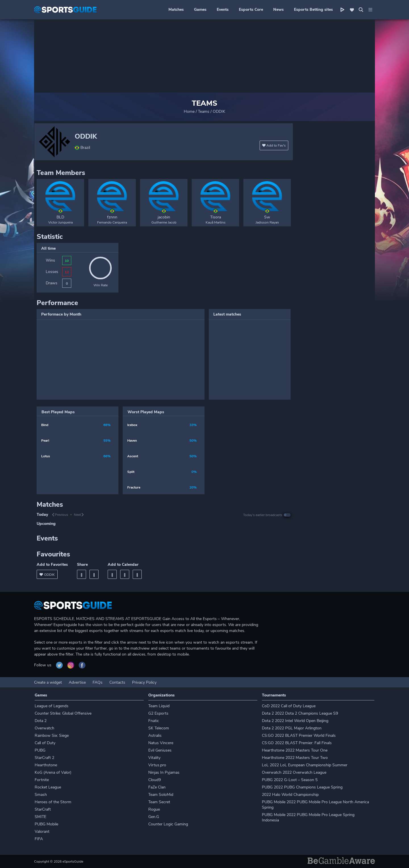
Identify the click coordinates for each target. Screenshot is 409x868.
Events (223, 10)
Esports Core (251, 10)
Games (200, 10)
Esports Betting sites (313, 10)
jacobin (164, 217)
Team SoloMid (161, 795)
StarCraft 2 (44, 758)
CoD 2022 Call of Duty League (289, 706)
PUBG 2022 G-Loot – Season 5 (290, 780)
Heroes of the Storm (53, 802)
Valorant (42, 832)
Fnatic (154, 721)
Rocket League (48, 787)
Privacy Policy (144, 682)
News (278, 10)
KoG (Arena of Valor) (53, 772)
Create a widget (48, 682)
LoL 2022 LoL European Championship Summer (305, 765)
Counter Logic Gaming (168, 824)
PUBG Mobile (46, 824)
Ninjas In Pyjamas (164, 772)
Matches (176, 10)
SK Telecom (159, 728)
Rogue (154, 809)
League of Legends (52, 706)
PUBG (40, 750)
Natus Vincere (161, 743)
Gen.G (154, 817)
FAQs (98, 682)
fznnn (112, 217)
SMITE (40, 817)
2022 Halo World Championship (290, 795)
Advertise (77, 682)
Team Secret (159, 802)
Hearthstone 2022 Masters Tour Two (295, 758)
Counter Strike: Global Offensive (63, 713)
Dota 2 (41, 721)
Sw (267, 217)
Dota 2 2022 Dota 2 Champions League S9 (300, 713)
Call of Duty (45, 743)
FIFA (39, 839)
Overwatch (44, 728)
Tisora (216, 217)
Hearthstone (46, 765)
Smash (41, 795)
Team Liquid (159, 706)
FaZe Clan (157, 787)
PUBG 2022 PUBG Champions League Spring (302, 787)
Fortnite (42, 780)
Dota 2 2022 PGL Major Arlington (292, 728)
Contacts (117, 682)
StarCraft (43, 809)
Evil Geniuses (160, 750)
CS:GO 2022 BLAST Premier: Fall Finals (297, 743)
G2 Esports (158, 713)
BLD (60, 217)
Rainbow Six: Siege (52, 735)
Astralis (155, 735)
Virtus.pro (157, 765)
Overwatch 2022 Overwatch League (294, 772)
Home (189, 111)
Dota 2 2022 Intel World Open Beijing (295, 721)
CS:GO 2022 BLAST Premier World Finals (299, 735)
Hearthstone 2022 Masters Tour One (295, 750)
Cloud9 (155, 780)
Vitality (154, 758)
